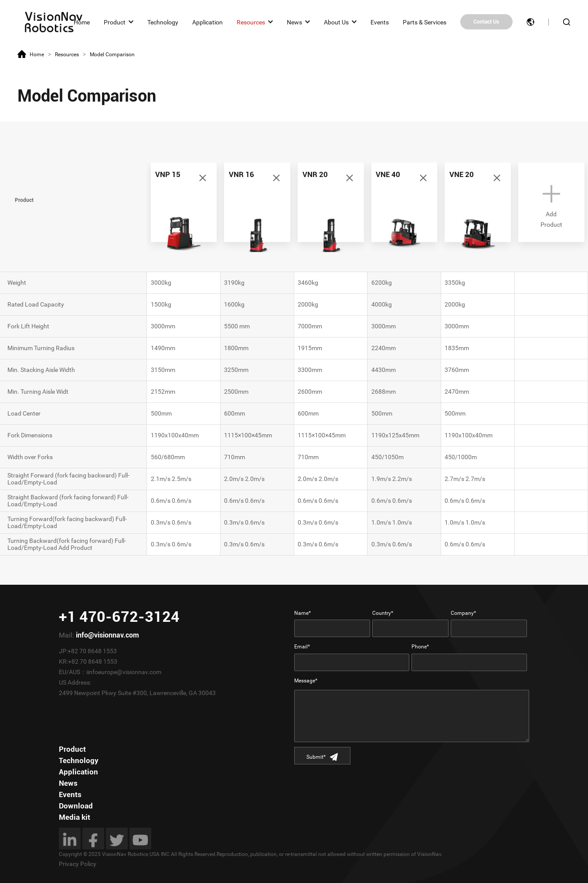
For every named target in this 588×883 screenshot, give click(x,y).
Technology (163, 22)
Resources (251, 22)
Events (380, 22)
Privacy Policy (78, 864)
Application (207, 22)
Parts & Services (425, 22)
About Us (336, 22)
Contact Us (486, 22)
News (294, 22)
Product (115, 22)
